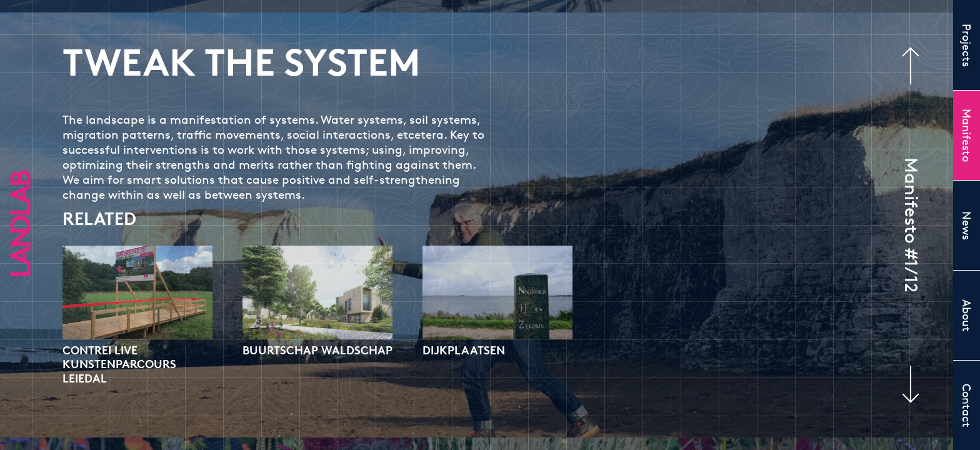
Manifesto (967, 135)
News (967, 226)
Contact (967, 406)
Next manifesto (904, 384)
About (967, 316)
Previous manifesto (917, 66)
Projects (967, 45)
